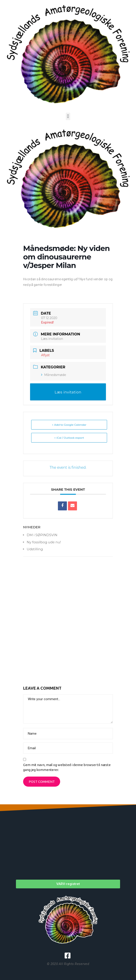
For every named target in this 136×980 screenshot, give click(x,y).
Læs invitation (52, 339)
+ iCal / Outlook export (69, 438)
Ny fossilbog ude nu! (44, 542)
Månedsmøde (54, 375)
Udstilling (35, 549)
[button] (68, 116)
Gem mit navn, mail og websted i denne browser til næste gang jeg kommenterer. (67, 767)
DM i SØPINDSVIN (42, 535)
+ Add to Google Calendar (69, 425)
